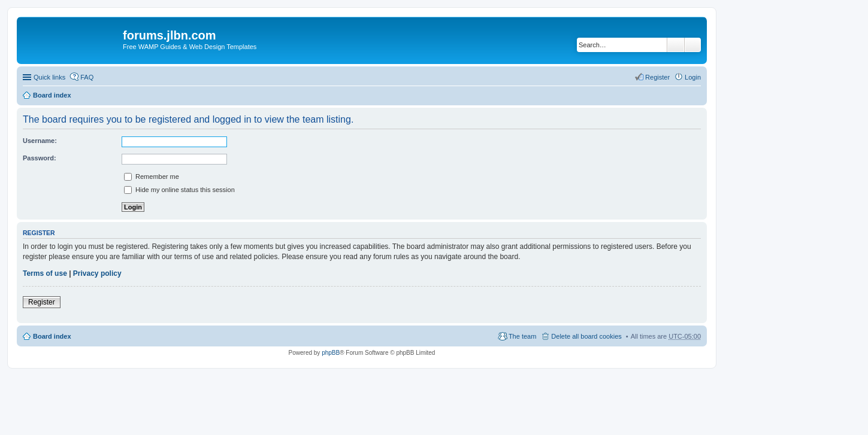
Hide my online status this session (179, 190)
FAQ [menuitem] (87, 77)
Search (676, 45)
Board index (52, 95)
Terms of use (45, 273)
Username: (40, 141)
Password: (40, 158)
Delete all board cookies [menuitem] (586, 336)
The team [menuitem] (522, 336)
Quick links (49, 77)
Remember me (152, 177)
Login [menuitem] (693, 77)
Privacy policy (97, 273)
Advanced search (693, 45)
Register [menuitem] (657, 77)
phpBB (331, 353)
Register (42, 302)
